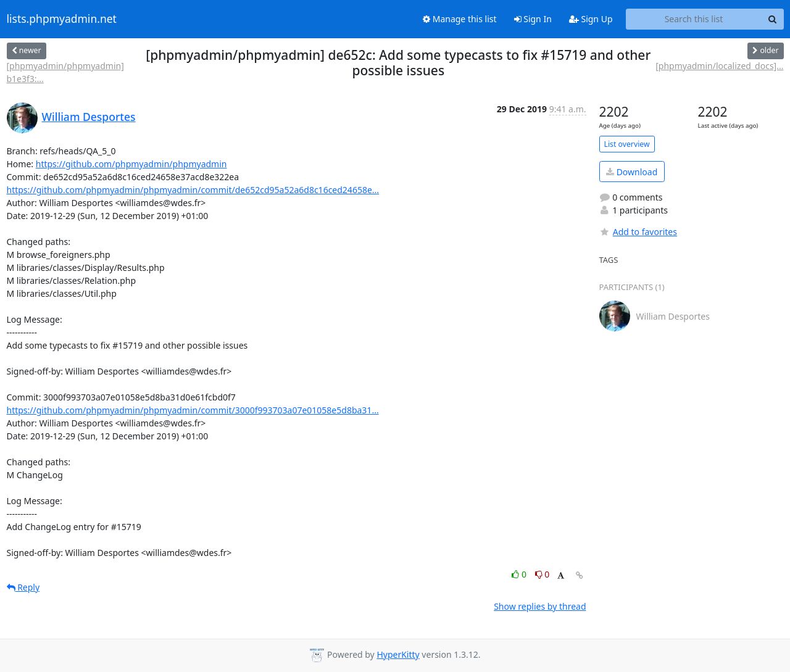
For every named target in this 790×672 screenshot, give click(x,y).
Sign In (533, 19)
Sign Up (591, 19)
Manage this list (460, 19)
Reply (23, 587)
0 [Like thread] (520, 574)
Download (632, 172)
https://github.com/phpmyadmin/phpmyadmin (131, 164)
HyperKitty (398, 654)
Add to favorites (638, 232)
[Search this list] (694, 19)
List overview (627, 144)
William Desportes (89, 117)
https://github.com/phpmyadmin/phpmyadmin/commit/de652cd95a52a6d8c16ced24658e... (193, 190)
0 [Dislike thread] (543, 574)
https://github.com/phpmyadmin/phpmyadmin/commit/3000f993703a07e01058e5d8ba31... (193, 410)
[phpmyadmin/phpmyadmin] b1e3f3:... (65, 72)
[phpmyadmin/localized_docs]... (719, 66)
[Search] (773, 19)
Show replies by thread (540, 606)
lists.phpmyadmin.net (62, 19)
